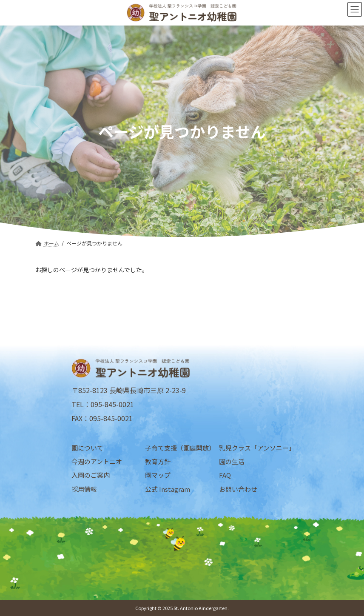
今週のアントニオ (97, 461)
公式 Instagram (168, 489)
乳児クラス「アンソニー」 (256, 448)
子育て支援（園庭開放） (180, 448)
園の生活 (232, 461)
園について (87, 448)
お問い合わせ (238, 489)
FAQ (225, 475)
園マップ (158, 475)
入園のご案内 (91, 475)
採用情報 (84, 489)
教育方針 (158, 461)
